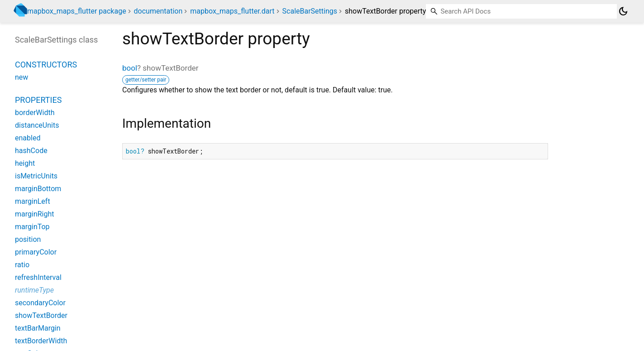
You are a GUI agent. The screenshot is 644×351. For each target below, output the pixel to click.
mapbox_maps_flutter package (77, 11)
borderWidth (35, 113)
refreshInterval (38, 277)
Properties (38, 100)
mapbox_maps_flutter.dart (232, 11)
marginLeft (33, 201)
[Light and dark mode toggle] (623, 11)
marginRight (35, 214)
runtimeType (34, 290)
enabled (28, 138)
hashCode (31, 151)
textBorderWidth (41, 341)
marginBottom (38, 189)
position (28, 239)
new (21, 77)
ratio (22, 265)
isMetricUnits (36, 176)
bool (130, 68)
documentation (158, 11)
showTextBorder (41, 315)
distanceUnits (37, 125)
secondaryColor (40, 303)
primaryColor (36, 252)
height (25, 163)
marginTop (32, 227)
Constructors (46, 65)
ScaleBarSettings (310, 11)
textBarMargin (38, 328)
